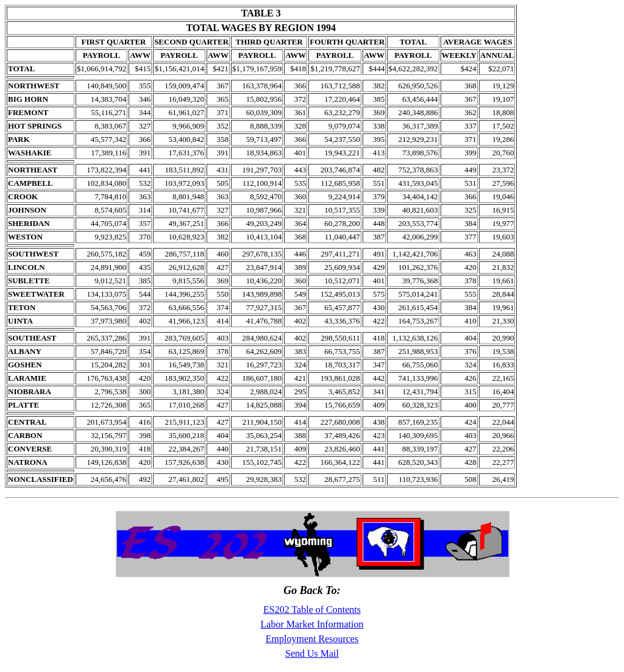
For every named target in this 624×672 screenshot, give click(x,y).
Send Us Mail (312, 653)
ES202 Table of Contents (312, 610)
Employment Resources (312, 639)
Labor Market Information (312, 624)
